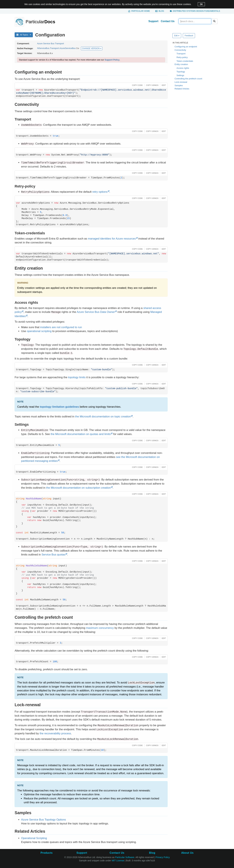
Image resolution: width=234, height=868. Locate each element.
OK (201, 4)
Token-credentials (185, 61)
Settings (180, 75)
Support (153, 21)
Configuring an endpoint (186, 47)
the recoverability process (55, 733)
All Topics (24, 35)
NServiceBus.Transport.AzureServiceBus (56, 48)
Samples (179, 85)
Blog (161, 11)
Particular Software (125, 857)
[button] (137, 85)
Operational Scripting (34, 838)
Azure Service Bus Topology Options (44, 820)
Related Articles (182, 89)
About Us (187, 853)
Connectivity (180, 50)
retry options (100, 192)
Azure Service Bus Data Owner (96, 312)
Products (46, 853)
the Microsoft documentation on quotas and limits (81, 434)
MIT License (118, 861)
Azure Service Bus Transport (50, 43)
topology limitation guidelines (59, 407)
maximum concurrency (100, 628)
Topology (181, 72)
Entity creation (181, 64)
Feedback (189, 36)
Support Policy (112, 60)
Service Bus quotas (53, 555)
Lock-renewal (181, 82)
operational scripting (39, 331)
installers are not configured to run (61, 327)
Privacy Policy (163, 857)
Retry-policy (182, 57)
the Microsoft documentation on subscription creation (78, 488)
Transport (181, 54)
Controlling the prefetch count (188, 79)
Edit (177, 36)
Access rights (183, 68)
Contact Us (168, 21)
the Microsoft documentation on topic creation (103, 417)
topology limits (77, 377)
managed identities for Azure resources (112, 239)
